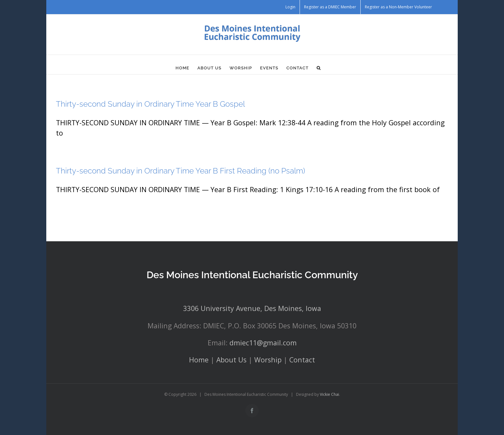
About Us (231, 360)
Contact (302, 360)
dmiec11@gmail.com (263, 343)
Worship (268, 360)
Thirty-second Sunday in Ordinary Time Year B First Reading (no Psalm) (180, 171)
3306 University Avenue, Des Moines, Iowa (252, 308)
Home (199, 360)
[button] (319, 68)
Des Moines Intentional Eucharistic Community (252, 275)
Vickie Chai (329, 394)
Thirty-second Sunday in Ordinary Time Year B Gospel (150, 104)
